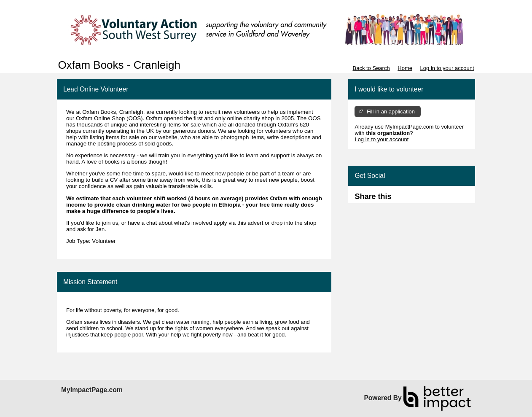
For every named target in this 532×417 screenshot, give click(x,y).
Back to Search (371, 68)
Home (405, 68)
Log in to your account (447, 68)
